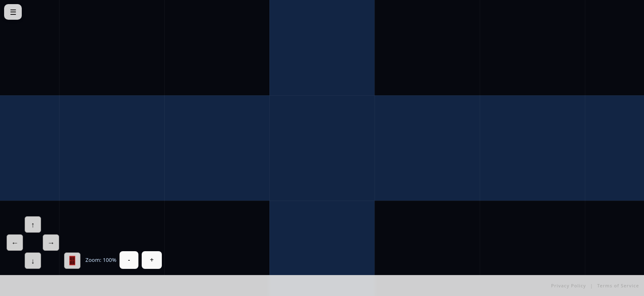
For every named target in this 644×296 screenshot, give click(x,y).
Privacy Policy (569, 286)
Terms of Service (618, 286)
